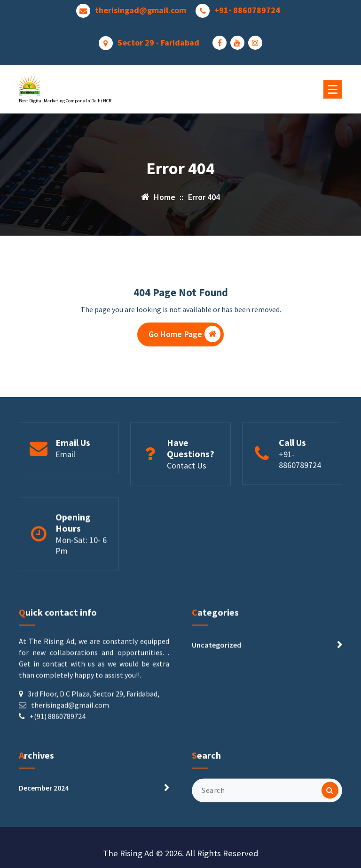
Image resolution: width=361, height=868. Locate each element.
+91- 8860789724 (247, 8)
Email (65, 487)
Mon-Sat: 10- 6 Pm (81, 584)
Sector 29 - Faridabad (158, 40)
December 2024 (44, 815)
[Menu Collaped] (333, 89)
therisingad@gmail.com (141, 8)
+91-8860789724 (300, 492)
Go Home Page (185, 336)
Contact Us (187, 498)
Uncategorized (216, 709)
